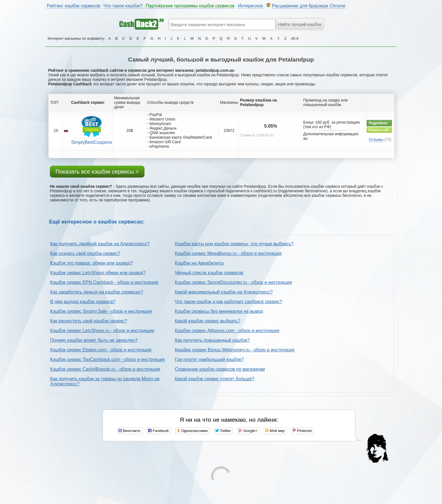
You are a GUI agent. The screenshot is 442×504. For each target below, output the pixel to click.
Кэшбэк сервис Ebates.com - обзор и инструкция (101, 350)
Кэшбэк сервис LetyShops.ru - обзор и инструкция (102, 331)
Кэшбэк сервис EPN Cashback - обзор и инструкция (104, 282)
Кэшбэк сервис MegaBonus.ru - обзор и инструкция (228, 253)
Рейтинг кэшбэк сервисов (74, 6)
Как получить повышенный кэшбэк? (212, 340)
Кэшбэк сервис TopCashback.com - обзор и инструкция (108, 359)
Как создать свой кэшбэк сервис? (85, 253)
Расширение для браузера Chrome (309, 6)
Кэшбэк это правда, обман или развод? (92, 263)
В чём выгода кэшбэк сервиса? (83, 302)
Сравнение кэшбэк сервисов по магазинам (220, 369)
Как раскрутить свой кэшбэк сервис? (89, 321)
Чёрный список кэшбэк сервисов (209, 273)
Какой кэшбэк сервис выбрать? (208, 321)
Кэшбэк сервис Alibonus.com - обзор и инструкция (227, 331)
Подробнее (378, 123)
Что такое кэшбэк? (123, 6)
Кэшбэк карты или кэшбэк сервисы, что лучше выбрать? (234, 244)
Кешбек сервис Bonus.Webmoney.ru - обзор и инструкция (235, 350)
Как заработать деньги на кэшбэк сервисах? (97, 292)
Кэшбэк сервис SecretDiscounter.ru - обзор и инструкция (233, 282)
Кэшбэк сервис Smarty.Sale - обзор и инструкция (101, 311)
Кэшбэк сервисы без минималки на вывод (219, 311)
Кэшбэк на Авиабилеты (199, 263)
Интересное (251, 6)
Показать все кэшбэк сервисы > (97, 172)
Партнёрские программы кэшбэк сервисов (190, 6)
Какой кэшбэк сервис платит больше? (215, 379)
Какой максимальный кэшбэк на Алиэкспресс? (224, 292)
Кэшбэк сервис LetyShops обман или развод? (98, 273)
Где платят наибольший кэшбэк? (209, 359)
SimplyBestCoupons (92, 142)
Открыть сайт (379, 130)
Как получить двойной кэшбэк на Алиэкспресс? (100, 244)
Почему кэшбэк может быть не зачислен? (94, 340)
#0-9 (295, 38)
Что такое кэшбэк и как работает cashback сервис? (228, 302)
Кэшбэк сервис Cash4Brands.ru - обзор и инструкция (105, 369)
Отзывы (376, 140)
